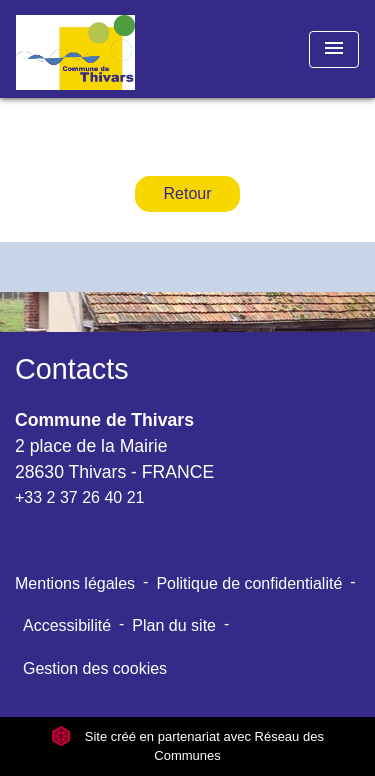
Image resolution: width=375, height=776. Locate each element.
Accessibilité (67, 625)
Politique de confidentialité (249, 583)
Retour (187, 193)
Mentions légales (75, 583)
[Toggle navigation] (334, 49)
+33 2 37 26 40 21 (79, 497)
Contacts (72, 369)
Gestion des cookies (95, 668)
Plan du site (174, 625)
